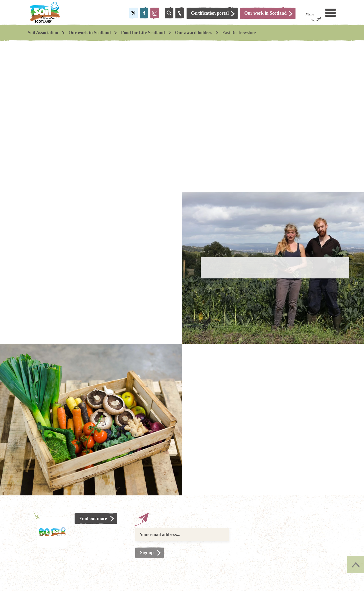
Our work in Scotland (90, 33)
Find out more (94, 518)
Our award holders (194, 33)
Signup (147, 553)
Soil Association (43, 33)
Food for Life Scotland (143, 33)
